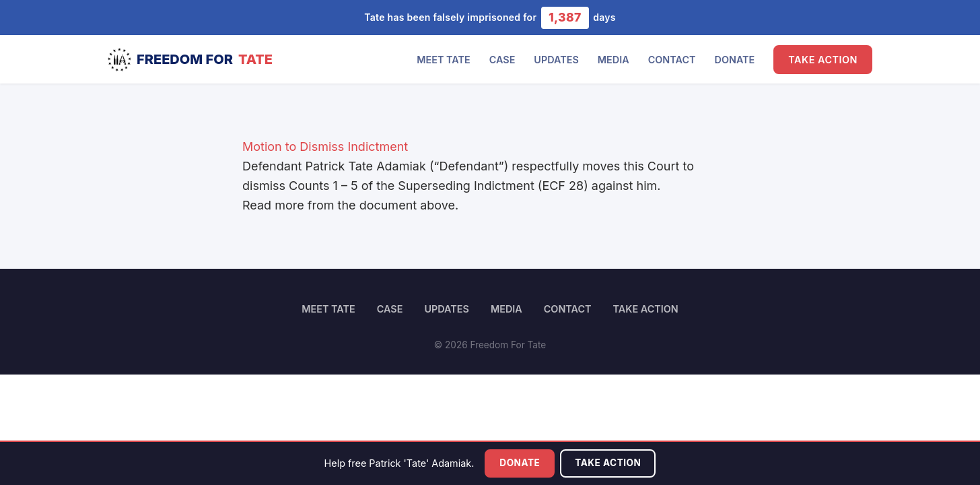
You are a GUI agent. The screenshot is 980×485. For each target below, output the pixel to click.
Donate (735, 60)
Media (614, 60)
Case (502, 60)
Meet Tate (444, 60)
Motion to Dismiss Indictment (325, 147)
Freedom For (190, 60)
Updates (556, 60)
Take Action (823, 60)
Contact (672, 60)
